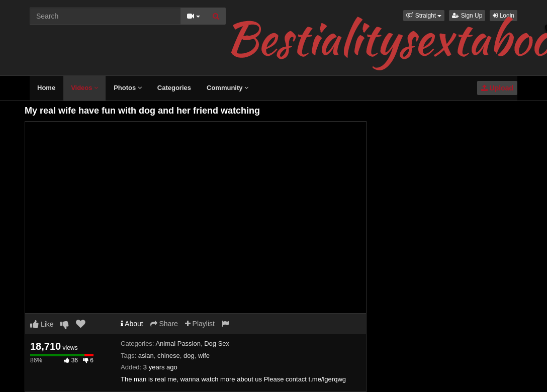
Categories (174, 88)
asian (146, 356)
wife (204, 356)
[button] (424, 16)
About (132, 324)
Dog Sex (217, 344)
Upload (497, 88)
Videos (84, 88)
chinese (169, 356)
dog (189, 356)
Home (46, 88)
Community (227, 88)
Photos (128, 88)
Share (164, 324)
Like (42, 324)
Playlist (200, 324)
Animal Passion (178, 344)
